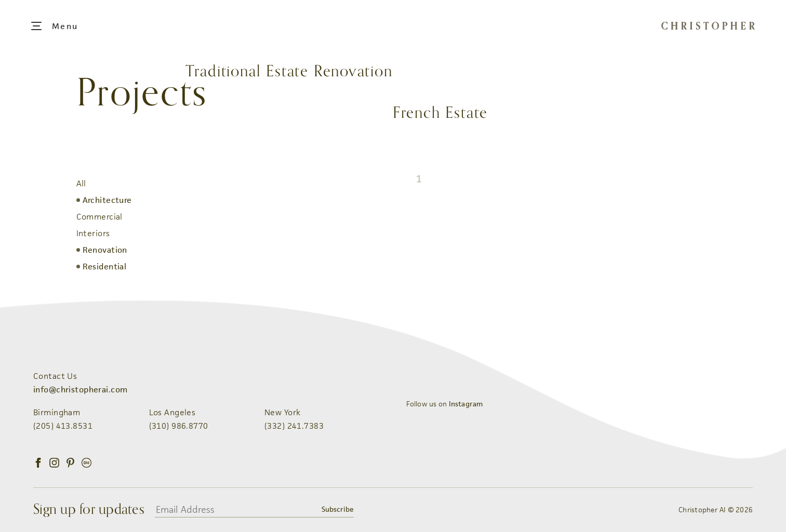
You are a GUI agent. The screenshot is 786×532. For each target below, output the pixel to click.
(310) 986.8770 (179, 426)
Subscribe (338, 509)
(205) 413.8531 (63, 426)
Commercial (99, 217)
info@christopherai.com (80, 390)
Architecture (107, 200)
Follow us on (445, 404)
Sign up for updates (89, 510)
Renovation (105, 250)
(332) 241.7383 (294, 426)
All (81, 183)
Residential (105, 267)
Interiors (93, 233)
